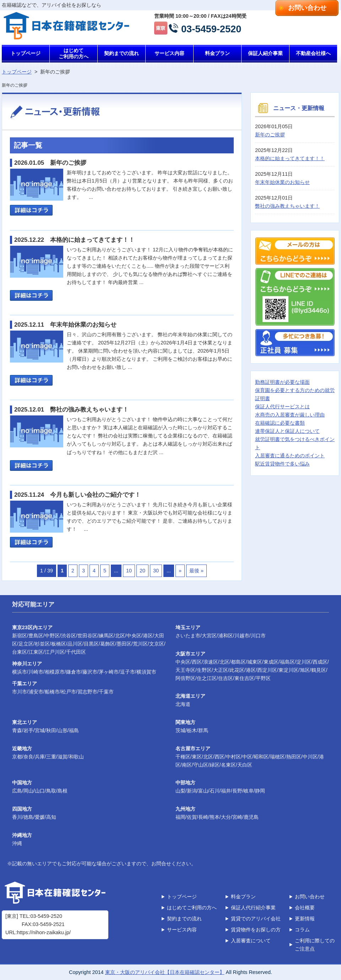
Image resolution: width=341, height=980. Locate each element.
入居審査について (251, 941)
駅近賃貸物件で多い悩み (282, 464)
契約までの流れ (121, 53)
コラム (302, 930)
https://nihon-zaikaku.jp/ (44, 932)
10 (129, 571)
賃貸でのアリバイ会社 (256, 919)
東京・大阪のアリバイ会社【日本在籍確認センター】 (165, 972)
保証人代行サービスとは (282, 407)
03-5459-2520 (211, 28)
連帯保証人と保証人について (287, 431)
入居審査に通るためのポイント (290, 456)
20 (142, 571)
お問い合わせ (307, 8)
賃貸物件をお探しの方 (256, 930)
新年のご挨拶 (270, 135)
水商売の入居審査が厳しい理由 (290, 415)
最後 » (196, 571)
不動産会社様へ (313, 53)
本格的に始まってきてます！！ (290, 158)
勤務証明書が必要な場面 (282, 382)
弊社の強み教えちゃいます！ (287, 206)
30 (156, 571)
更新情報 (305, 919)
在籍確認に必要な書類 (280, 423)
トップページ (26, 53)
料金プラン (217, 53)
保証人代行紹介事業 (253, 908)
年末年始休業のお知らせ (282, 182)
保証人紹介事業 (265, 53)
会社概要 (305, 908)
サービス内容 (169, 53)
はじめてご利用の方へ (74, 53)
